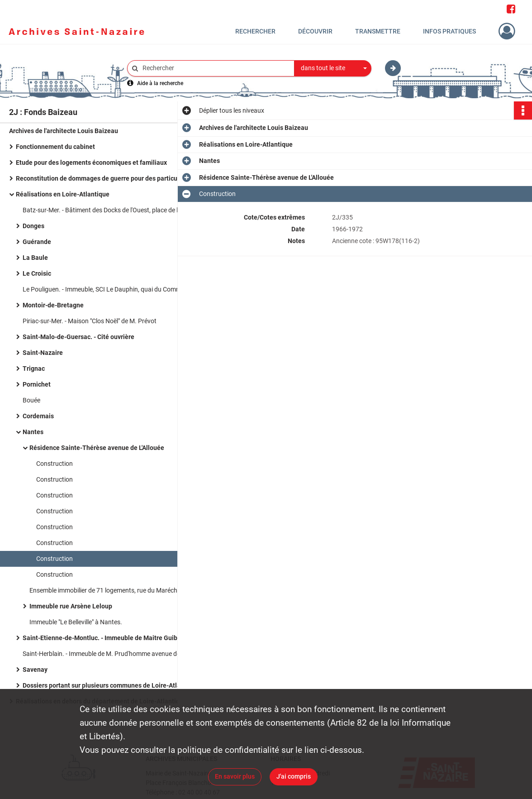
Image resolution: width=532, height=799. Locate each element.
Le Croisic (37, 273)
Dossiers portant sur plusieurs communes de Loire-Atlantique (111, 685)
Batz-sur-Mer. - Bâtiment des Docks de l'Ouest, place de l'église (109, 210)
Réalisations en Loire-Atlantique (63, 194)
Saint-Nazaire (43, 353)
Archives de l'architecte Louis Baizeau (64, 131)
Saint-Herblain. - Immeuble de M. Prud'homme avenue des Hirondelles (113, 654)
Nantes (33, 432)
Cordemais (38, 416)
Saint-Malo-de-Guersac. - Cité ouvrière (78, 337)
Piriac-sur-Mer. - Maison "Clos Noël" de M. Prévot (90, 321)
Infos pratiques (449, 31)
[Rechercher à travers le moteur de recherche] (215, 68)
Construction (55, 464)
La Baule (35, 258)
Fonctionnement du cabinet (55, 147)
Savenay (35, 670)
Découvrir (315, 31)
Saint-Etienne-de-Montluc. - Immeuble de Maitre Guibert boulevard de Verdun (113, 638)
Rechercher (255, 31)
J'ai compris (294, 776)
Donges (33, 226)
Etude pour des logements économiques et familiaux (91, 163)
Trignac (34, 368)
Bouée (31, 400)
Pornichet (37, 384)
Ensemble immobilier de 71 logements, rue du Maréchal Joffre (115, 590)
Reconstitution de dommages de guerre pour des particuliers (103, 178)
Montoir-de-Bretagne (53, 305)
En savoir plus (235, 776)
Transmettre (378, 31)
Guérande (37, 242)
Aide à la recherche (160, 83)
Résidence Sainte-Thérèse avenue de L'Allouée (97, 448)
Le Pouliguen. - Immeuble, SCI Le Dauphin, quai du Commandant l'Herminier (113, 289)
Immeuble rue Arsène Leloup (71, 606)
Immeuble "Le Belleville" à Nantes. (76, 622)
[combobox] (333, 68)
